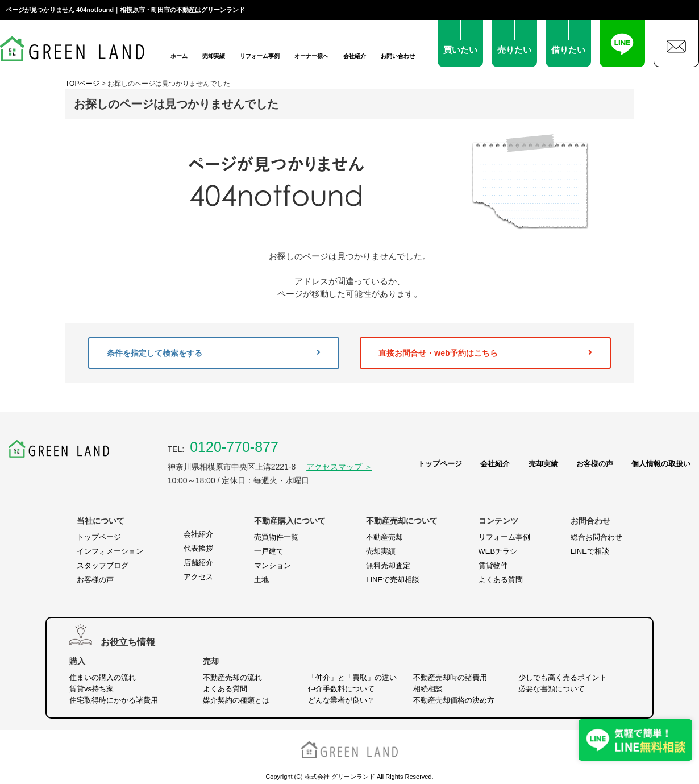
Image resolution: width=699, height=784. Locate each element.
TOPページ (82, 84)
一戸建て (269, 551)
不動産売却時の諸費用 (450, 677)
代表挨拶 (198, 548)
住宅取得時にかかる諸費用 (114, 700)
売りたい (514, 50)
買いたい (460, 50)
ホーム (179, 56)
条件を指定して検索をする (214, 353)
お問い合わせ (398, 56)
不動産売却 (384, 537)
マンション (272, 565)
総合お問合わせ (596, 537)
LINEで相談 (590, 551)
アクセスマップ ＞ (339, 467)
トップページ (440, 464)
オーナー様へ (311, 56)
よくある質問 (501, 580)
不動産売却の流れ (232, 677)
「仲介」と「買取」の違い (352, 677)
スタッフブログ (103, 565)
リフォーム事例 (260, 56)
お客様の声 (595, 464)
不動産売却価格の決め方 (454, 700)
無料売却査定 (388, 565)
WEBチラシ (498, 551)
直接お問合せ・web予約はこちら (485, 353)
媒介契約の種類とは (236, 700)
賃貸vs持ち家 (91, 689)
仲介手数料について (341, 689)
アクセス (198, 577)
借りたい (568, 50)
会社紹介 (355, 56)
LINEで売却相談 (393, 580)
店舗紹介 (198, 563)
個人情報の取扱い (661, 464)
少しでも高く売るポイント (563, 677)
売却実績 (214, 56)
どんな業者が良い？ (341, 700)
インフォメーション (110, 551)
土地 (261, 580)
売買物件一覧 (276, 537)
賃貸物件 (493, 565)
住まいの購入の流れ (103, 677)
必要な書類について (552, 689)
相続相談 (428, 689)
